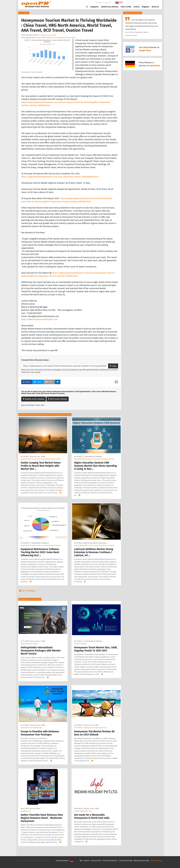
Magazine (146, 7)
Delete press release (34, 399)
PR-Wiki (99, 3)
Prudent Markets (80, 644)
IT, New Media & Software (93, 456)
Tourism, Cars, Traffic (48, 35)
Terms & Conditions (110, 861)
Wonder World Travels (29, 644)
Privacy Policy (96, 861)
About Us (155, 7)
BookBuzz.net (26, 811)
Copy (113, 366)
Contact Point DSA (126, 861)
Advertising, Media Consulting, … (96, 543)
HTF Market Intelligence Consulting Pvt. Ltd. (91, 728)
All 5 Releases (27, 591)
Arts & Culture (35, 808)
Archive (137, 7)
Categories (94, 7)
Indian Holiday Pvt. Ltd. (83, 811)
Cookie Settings (156, 861)
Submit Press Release (110, 7)
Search (153, 3)
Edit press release (58, 399)
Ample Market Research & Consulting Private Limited (56, 38)
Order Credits (126, 7)
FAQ (81, 861)
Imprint (107, 3)
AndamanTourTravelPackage (31, 728)
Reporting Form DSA (141, 861)
